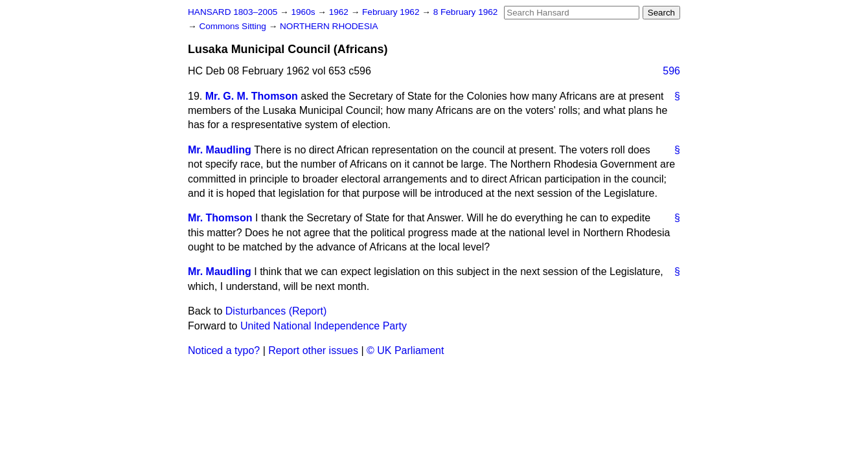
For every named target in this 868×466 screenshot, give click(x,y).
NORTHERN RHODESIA (329, 26)
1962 (340, 12)
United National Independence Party (324, 326)
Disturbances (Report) (276, 311)
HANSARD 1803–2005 (233, 12)
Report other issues (313, 350)
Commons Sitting (234, 26)
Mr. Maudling (220, 150)
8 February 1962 (466, 12)
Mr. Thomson (220, 218)
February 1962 (392, 12)
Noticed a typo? (224, 350)
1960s (304, 12)
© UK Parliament (405, 350)
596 (671, 71)
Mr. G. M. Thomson (252, 96)
